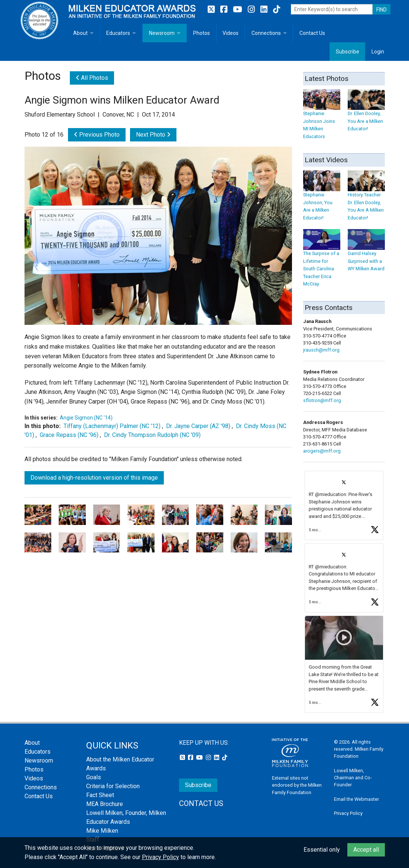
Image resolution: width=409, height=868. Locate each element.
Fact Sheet (100, 795)
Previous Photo (97, 135)
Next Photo (153, 135)
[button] (344, 505)
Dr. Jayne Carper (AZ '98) (198, 426)
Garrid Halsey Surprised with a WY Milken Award (366, 254)
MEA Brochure (105, 804)
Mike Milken (102, 831)
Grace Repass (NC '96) (69, 435)
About (80, 33)
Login (378, 52)
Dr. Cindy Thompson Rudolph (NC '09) (152, 435)
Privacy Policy (348, 813)
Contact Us (312, 33)
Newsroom (162, 33)
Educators (118, 33)
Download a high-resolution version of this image (94, 478)
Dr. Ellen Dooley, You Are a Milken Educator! (366, 114)
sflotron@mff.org (322, 400)
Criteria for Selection (113, 786)
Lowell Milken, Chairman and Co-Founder (353, 778)
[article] (344, 505)
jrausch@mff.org (321, 350)
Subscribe (348, 52)
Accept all (366, 850)
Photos (202, 33)
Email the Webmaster (356, 799)
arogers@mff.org (322, 451)
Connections (266, 33)
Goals (94, 777)
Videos (231, 33)
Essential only (322, 850)
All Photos (92, 78)
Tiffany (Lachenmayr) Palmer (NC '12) (112, 426)
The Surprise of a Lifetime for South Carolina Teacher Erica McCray (322, 262)
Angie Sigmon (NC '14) (86, 418)
